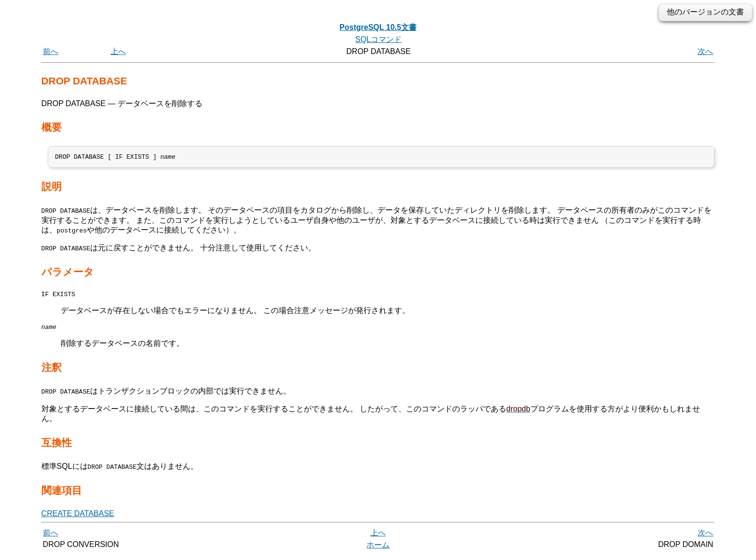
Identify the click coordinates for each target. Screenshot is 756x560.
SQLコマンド (378, 39)
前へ (51, 51)
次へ (705, 51)
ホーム (378, 549)
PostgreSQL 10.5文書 (378, 27)
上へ (118, 51)
